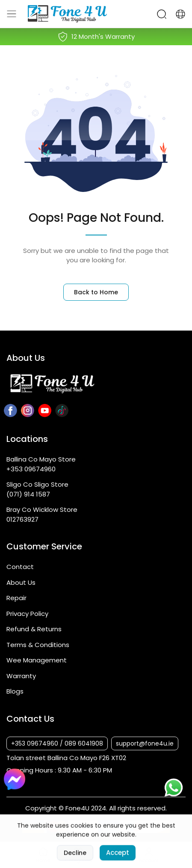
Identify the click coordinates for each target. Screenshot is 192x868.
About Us (21, 582)
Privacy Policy (27, 614)
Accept (118, 858)
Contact (20, 567)
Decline (75, 858)
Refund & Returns (34, 629)
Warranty (21, 676)
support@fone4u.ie (145, 743)
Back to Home (96, 292)
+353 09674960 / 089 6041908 (57, 743)
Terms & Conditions (38, 645)
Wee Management (37, 660)
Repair (16, 598)
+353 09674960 (31, 469)
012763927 (22, 519)
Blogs (15, 691)
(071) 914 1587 (28, 494)
